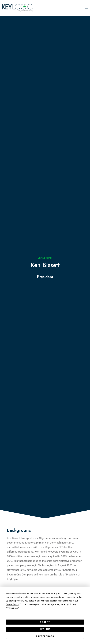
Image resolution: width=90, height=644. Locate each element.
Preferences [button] (12, 608)
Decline (45, 629)
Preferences (45, 636)
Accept (45, 622)
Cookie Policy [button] (12, 604)
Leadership (45, 258)
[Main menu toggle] (86, 8)
